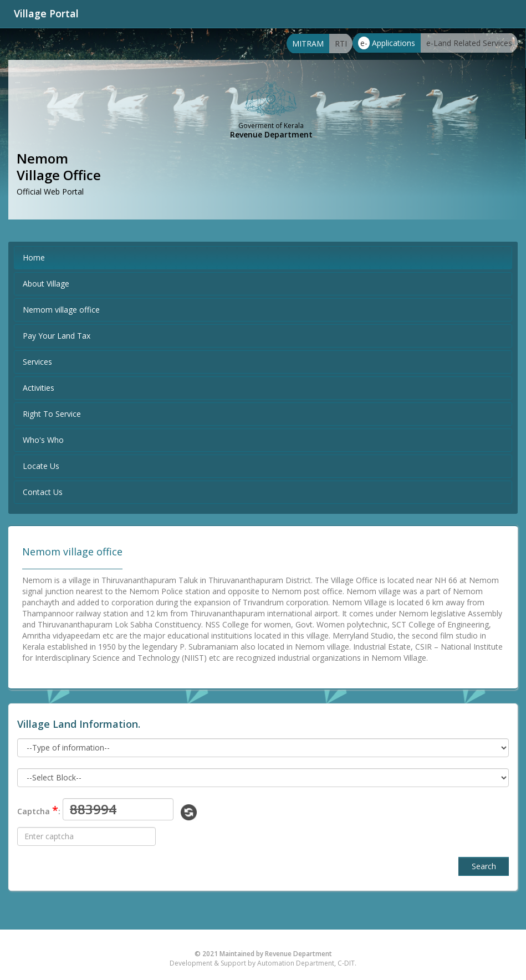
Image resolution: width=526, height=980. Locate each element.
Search (484, 866)
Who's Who (43, 440)
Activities (39, 388)
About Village (46, 284)
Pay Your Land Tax (57, 336)
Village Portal (46, 13)
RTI (341, 44)
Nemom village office (61, 310)
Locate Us (41, 466)
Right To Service (52, 414)
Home (34, 257)
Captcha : (39, 810)
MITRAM (308, 44)
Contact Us (43, 492)
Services (37, 362)
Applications (387, 43)
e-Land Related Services (469, 43)
